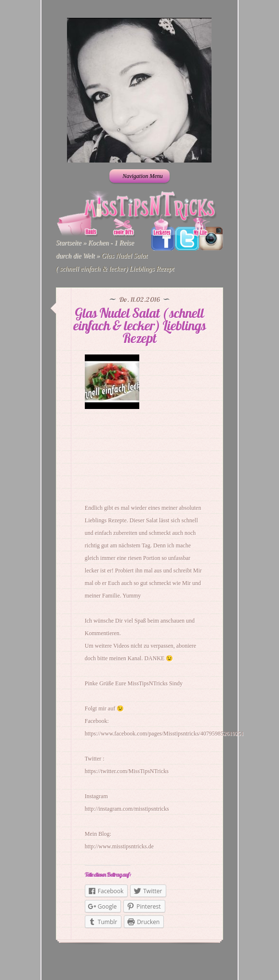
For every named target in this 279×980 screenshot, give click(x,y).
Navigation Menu (139, 176)
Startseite (69, 243)
